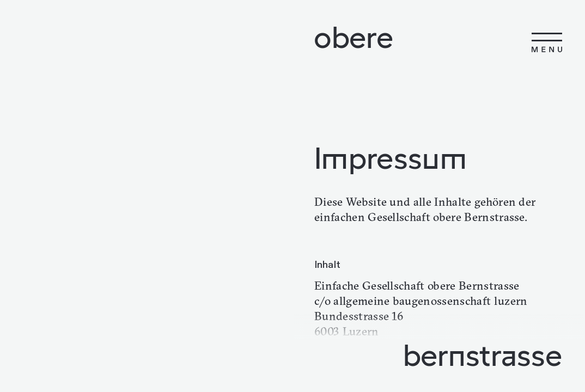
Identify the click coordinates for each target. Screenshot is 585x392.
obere (354, 37)
